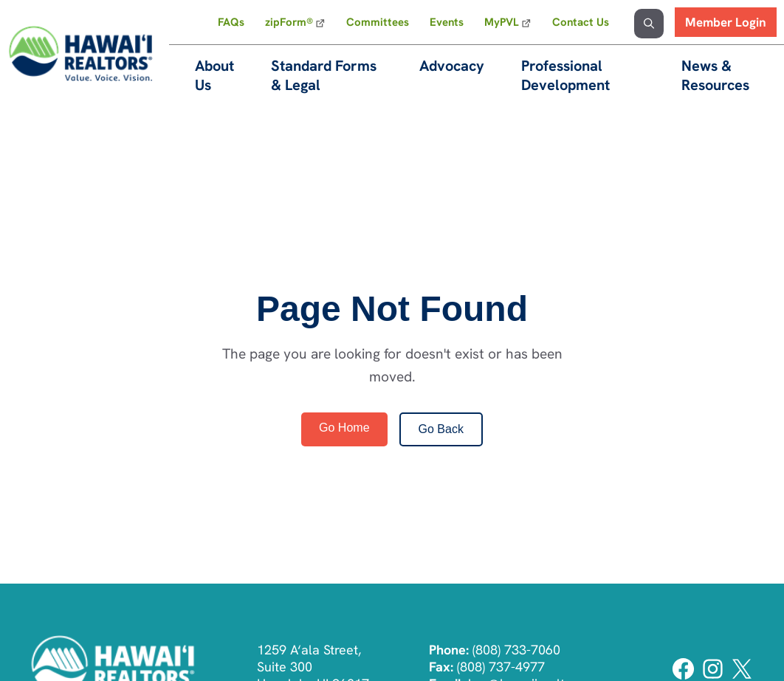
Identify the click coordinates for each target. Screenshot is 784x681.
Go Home (344, 428)
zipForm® (289, 22)
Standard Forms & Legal (324, 75)
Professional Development (565, 75)
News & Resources (715, 75)
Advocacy (452, 66)
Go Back (441, 429)
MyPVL (502, 22)
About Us (214, 75)
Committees (378, 22)
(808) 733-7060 (516, 650)
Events (447, 22)
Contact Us (581, 22)
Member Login (726, 22)
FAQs (231, 22)
